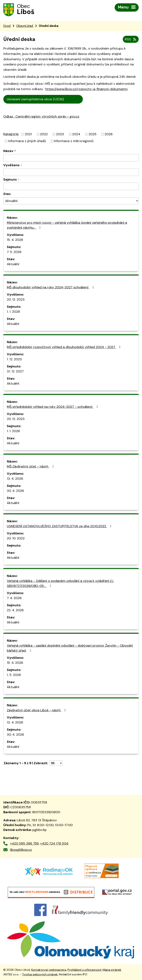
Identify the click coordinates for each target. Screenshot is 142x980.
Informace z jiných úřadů (27, 141)
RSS (131, 39)
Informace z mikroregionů (74, 141)
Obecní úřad (25, 26)
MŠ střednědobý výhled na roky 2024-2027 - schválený (53, 407)
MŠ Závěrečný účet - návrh (31, 466)
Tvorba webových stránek (40, 974)
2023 (60, 134)
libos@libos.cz (21, 850)
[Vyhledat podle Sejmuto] (71, 186)
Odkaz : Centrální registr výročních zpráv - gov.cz (41, 116)
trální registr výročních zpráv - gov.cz (46, 124)
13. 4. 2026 (15, 479)
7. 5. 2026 (14, 252)
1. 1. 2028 (13, 312)
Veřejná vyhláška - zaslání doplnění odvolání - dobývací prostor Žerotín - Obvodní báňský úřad (70, 648)
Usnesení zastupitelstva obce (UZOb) (43, 99)
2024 (76, 134)
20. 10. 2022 (16, 538)
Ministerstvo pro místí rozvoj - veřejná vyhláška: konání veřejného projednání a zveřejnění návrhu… (67, 225)
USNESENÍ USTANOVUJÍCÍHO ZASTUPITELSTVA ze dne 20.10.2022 (60, 526)
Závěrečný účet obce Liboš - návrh (37, 710)
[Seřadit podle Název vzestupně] (15, 150)
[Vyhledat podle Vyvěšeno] (71, 172)
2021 (28, 134)
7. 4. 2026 (14, 598)
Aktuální (13, 264)
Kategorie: (11, 134)
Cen (87, 99)
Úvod (7, 26)
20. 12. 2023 (16, 299)
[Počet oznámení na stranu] (56, 763)
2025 (93, 134)
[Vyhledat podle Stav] (71, 201)
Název (8, 151)
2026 (109, 134)
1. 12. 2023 (14, 359)
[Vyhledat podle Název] (71, 158)
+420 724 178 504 (54, 843)
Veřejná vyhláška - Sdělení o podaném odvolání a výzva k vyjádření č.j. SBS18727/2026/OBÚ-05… (60, 583)
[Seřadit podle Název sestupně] (15, 152)
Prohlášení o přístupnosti (84, 970)
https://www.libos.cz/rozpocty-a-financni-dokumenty (87, 89)
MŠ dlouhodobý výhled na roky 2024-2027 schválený (51, 287)
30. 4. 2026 (15, 491)
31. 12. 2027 (15, 371)
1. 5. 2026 (14, 675)
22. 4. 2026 (15, 610)
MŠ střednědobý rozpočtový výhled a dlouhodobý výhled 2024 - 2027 (64, 347)
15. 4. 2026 (15, 240)
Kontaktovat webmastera (49, 970)
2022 (44, 134)
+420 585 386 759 (24, 843)
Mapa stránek (112, 970)
